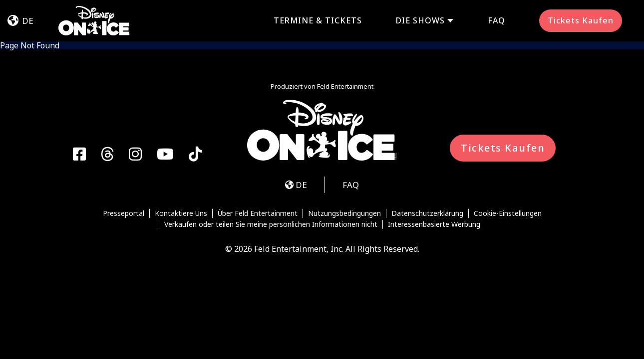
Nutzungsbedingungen (344, 213)
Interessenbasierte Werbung (434, 224)
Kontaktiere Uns (181, 213)
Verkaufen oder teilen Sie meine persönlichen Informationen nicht (271, 224)
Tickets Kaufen (581, 20)
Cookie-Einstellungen (508, 213)
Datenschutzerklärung (427, 213)
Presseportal (124, 213)
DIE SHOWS (420, 21)
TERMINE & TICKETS (318, 20)
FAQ (496, 20)
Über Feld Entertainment (258, 213)
